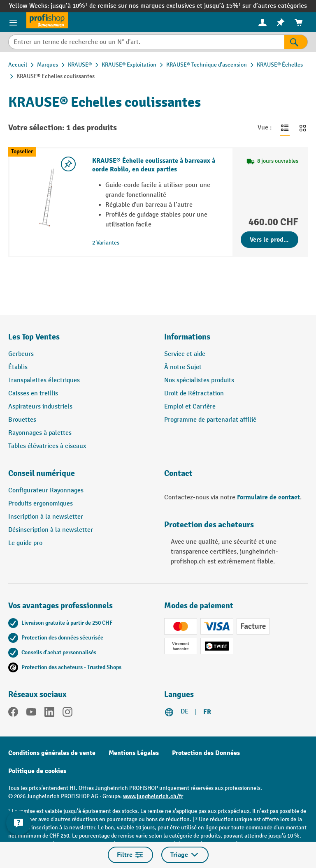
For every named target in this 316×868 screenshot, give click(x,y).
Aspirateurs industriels (40, 407)
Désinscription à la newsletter (51, 530)
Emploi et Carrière (190, 407)
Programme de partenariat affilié (210, 420)
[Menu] (13, 22)
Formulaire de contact (268, 497)
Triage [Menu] (185, 855)
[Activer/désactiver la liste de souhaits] (68, 164)
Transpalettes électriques (44, 380)
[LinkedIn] (49, 713)
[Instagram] (67, 713)
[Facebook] (13, 713)
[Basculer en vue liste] (285, 128)
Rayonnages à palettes (40, 433)
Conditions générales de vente (52, 753)
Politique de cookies (37, 771)
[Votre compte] (263, 22)
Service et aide (185, 354)
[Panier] (299, 22)
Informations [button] (187, 337)
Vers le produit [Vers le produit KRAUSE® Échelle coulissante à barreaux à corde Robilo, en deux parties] (271, 240)
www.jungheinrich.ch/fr (153, 796)
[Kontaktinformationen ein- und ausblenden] (19, 823)
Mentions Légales (134, 753)
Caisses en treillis (33, 394)
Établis (18, 367)
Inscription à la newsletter (46, 517)
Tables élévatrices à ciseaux (47, 446)
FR (207, 712)
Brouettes (22, 420)
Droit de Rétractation (194, 394)
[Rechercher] (296, 42)
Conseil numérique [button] (42, 473)
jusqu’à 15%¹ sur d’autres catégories (256, 6)
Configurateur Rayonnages (46, 491)
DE (185, 712)
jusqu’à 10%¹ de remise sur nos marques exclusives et (127, 6)
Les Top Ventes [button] (34, 337)
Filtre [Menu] (130, 855)
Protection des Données (206, 753)
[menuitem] (263, 22)
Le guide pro (25, 543)
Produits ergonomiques (41, 504)
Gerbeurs (21, 354)
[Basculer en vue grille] (303, 128)
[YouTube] (31, 713)
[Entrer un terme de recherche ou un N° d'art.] (146, 42)
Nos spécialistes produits (199, 380)
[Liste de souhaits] (281, 22)
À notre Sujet (183, 367)
